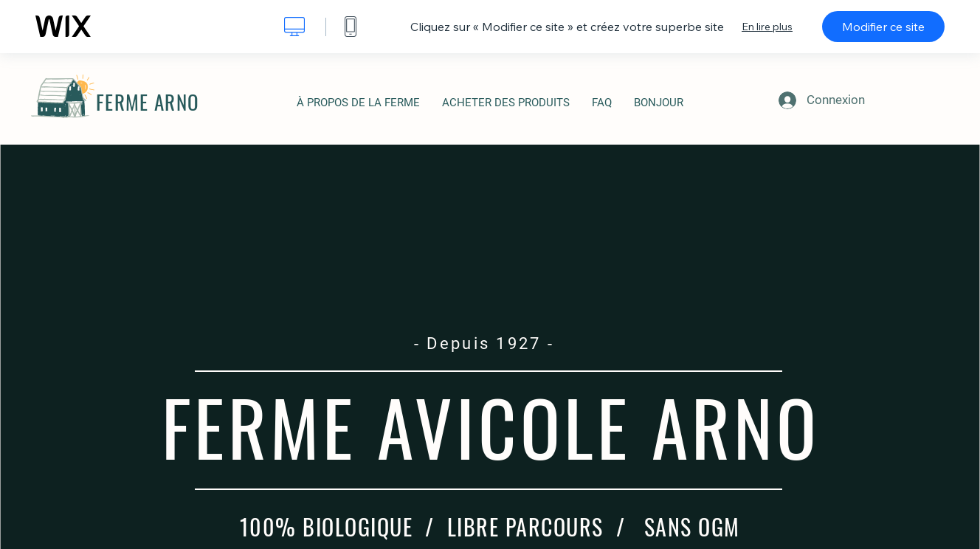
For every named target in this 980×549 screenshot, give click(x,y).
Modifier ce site (883, 27)
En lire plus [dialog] (767, 27)
